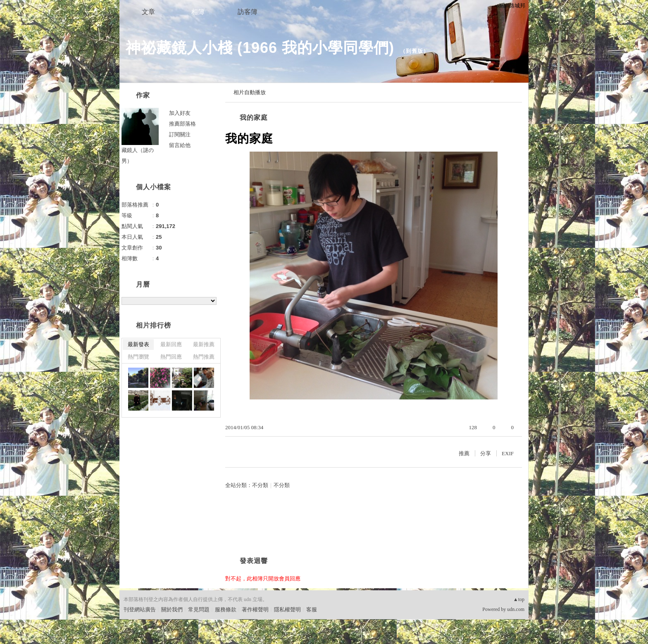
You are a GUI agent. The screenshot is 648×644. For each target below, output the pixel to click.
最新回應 (171, 344)
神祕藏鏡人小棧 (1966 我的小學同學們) (260, 48)
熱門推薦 (204, 357)
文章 (148, 12)
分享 (486, 453)
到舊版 (415, 51)
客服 (312, 610)
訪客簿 (248, 12)
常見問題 (199, 610)
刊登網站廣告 (140, 610)
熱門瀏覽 (138, 357)
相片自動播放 (250, 92)
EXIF (508, 453)
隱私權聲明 (287, 610)
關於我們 (172, 610)
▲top (519, 599)
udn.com (516, 609)
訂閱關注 (180, 134)
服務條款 (226, 610)
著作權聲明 (255, 610)
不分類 (260, 485)
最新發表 (138, 344)
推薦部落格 (182, 124)
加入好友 (180, 113)
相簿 (198, 12)
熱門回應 (171, 357)
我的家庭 (254, 118)
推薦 (464, 453)
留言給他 (180, 145)
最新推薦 (204, 344)
